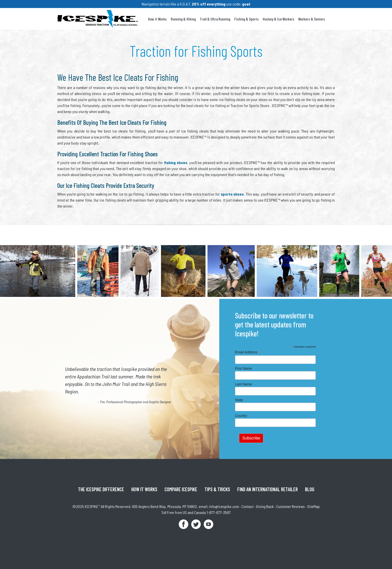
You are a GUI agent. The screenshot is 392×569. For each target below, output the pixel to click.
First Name (243, 368)
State (239, 400)
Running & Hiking (183, 19)
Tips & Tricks (217, 489)
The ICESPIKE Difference (101, 489)
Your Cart (332, 19)
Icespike (98, 19)
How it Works (157, 19)
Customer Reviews (290, 506)
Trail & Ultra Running (215, 19)
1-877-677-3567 (219, 512)
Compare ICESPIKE (181, 489)
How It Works (144, 489)
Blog (310, 489)
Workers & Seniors (312, 19)
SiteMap (313, 506)
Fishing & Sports (246, 19)
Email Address (248, 352)
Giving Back (265, 506)
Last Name (243, 384)
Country (241, 416)
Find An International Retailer (267, 489)
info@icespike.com (224, 506)
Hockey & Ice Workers (278, 19)
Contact (247, 506)
